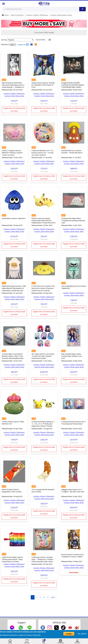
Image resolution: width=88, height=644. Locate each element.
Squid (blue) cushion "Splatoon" (14, 218)
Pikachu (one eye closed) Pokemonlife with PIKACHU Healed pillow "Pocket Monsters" (44, 220)
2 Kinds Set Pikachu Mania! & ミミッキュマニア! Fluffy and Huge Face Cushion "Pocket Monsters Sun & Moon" (43, 424)
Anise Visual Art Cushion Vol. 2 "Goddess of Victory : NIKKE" (73, 554)
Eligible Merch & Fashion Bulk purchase (14, 109)
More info (37, 635)
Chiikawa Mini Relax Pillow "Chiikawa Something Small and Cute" (73, 220)
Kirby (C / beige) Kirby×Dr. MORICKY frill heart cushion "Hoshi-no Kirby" (12, 152)
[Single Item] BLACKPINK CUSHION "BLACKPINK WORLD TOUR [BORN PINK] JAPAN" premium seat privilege (73, 86)
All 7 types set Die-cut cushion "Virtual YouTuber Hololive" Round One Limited (43, 355)
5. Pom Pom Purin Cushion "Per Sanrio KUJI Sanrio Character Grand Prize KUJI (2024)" (43, 288)
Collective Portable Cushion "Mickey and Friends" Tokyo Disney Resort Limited (12, 558)
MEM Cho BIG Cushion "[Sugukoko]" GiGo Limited (12, 489)
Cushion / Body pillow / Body (61, 15)
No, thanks (82, 634)
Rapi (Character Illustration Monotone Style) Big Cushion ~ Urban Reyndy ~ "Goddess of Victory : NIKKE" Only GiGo (13, 86)
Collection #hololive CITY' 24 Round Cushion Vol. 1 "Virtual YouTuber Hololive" (42, 152)
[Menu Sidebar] (4, 4)
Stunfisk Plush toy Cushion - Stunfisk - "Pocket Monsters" (72, 151)
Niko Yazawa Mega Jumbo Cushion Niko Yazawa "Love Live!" (72, 355)
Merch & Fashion (17, 15)
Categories (23, 45)
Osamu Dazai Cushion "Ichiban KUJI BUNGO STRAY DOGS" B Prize (43, 85)
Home (5, 15)
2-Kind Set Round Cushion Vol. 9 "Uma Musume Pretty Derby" (73, 422)
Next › (54, 596)
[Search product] (82, 9)
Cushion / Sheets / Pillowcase (37, 15)
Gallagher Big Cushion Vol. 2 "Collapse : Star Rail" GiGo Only (73, 489)
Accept (69, 634)
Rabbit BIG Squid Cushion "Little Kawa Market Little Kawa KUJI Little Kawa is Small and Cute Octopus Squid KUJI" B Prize (14, 289)
